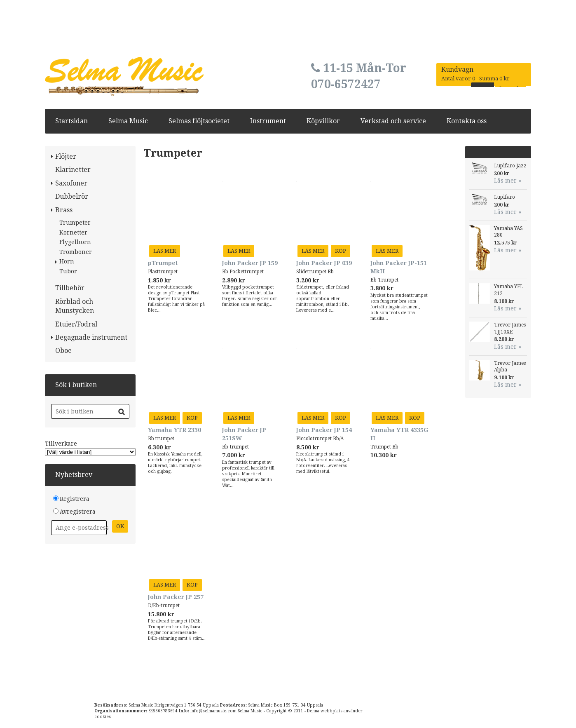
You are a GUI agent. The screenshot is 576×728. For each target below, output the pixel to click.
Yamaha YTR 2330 (174, 430)
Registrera (75, 499)
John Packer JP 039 (324, 263)
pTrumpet (163, 263)
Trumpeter (75, 223)
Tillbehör (70, 288)
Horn (67, 261)
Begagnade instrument (91, 337)
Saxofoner (71, 183)
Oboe (63, 351)
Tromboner (76, 252)
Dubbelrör (72, 196)
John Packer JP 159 (250, 263)
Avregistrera (78, 512)
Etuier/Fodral (76, 324)
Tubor (68, 271)
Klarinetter (73, 170)
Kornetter (73, 232)
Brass (64, 210)
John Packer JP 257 (176, 597)
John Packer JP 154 (324, 430)
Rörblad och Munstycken (75, 306)
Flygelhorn (75, 242)
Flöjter (66, 156)
